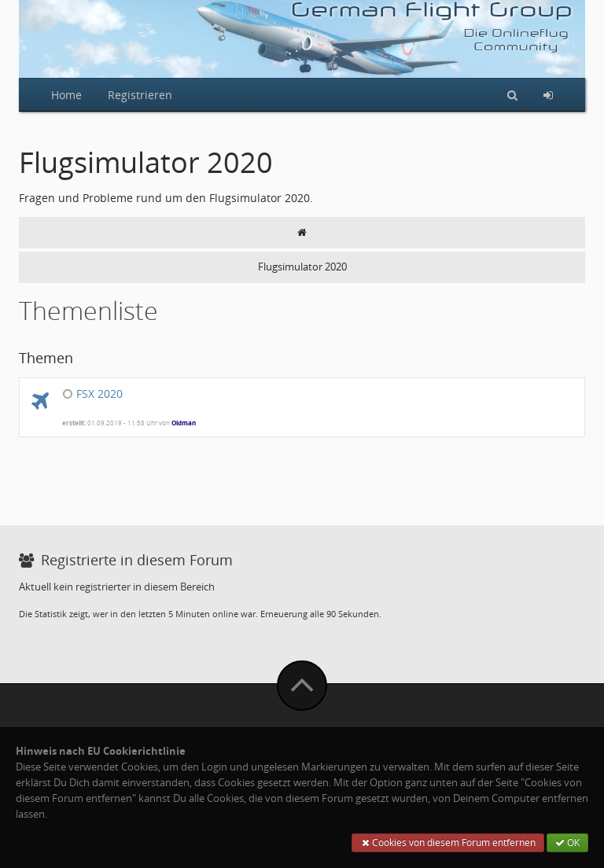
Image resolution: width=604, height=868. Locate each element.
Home (66, 95)
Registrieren (140, 95)
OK (567, 842)
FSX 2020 (99, 394)
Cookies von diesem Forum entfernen (448, 842)
